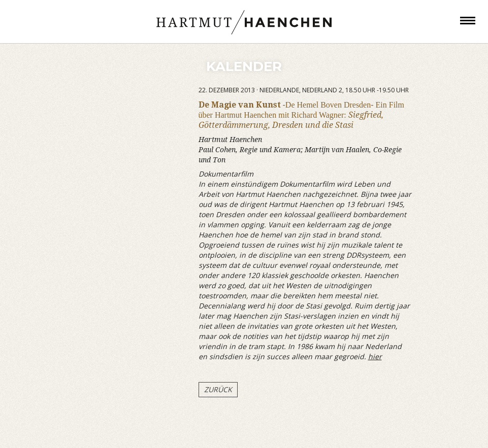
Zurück (218, 389)
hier (375, 356)
